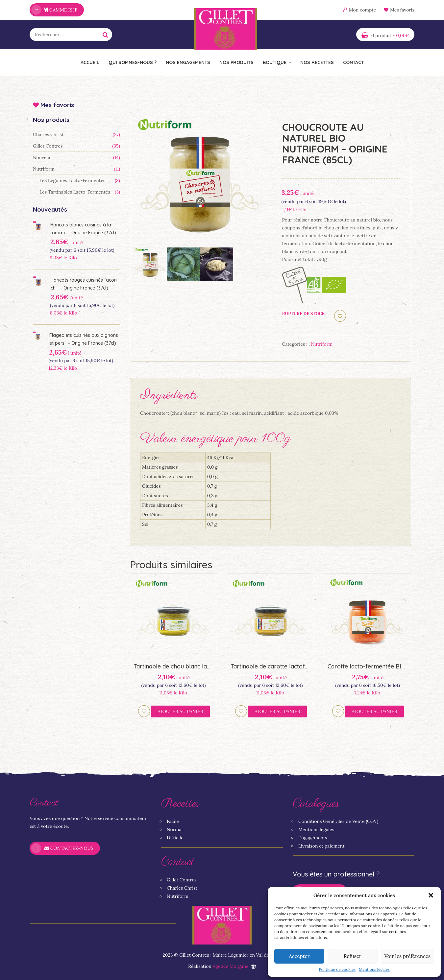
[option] (200, 181)
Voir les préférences (407, 956)
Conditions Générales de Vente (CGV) (338, 821)
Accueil (90, 62)
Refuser (353, 956)
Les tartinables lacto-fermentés (75, 192)
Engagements (313, 838)
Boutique (277, 62)
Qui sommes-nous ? (133, 62)
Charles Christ (48, 134)
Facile (173, 821)
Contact (353, 62)
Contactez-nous (69, 848)
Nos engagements (188, 62)
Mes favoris (399, 10)
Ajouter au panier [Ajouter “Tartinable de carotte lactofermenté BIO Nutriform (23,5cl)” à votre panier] (277, 712)
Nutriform (44, 169)
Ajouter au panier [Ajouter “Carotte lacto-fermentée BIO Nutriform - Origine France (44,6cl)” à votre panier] (374, 712)
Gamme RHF (61, 10)
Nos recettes (317, 62)
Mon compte (363, 10)
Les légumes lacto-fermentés (72, 180)
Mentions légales (374, 969)
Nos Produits (236, 62)
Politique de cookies (337, 969)
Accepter (299, 956)
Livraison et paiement (321, 846)
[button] (431, 895)
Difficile (175, 838)
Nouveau (42, 157)
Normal (175, 829)
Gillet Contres (48, 146)
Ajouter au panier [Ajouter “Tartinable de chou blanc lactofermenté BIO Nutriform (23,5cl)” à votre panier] (180, 712)
